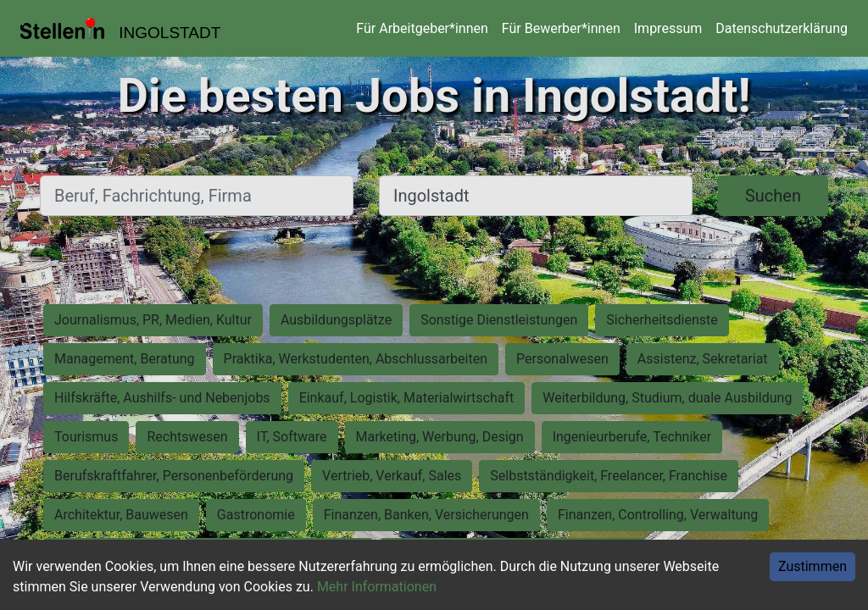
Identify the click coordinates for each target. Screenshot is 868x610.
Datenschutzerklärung (782, 28)
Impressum (668, 28)
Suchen (773, 196)
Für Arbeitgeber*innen (422, 28)
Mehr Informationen (377, 587)
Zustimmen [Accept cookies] (812, 566)
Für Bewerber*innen (561, 28)
